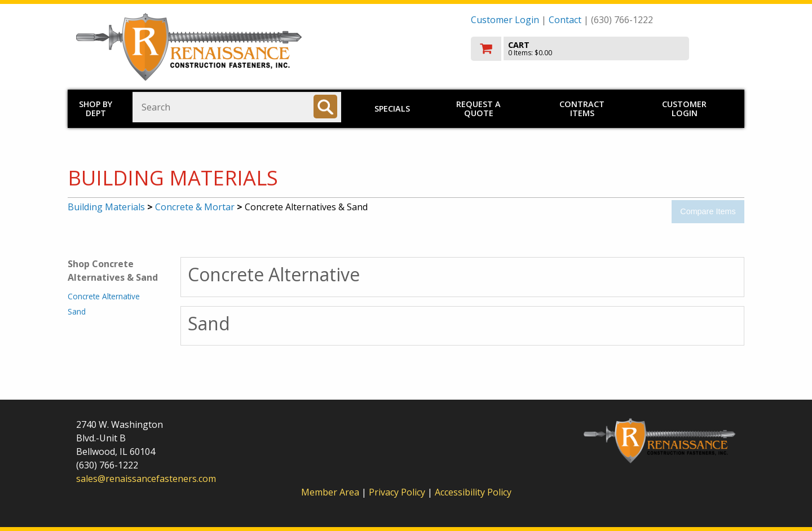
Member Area (330, 492)
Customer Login (505, 20)
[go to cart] (603, 49)
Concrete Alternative (104, 296)
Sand (77, 311)
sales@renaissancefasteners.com (146, 479)
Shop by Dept (96, 109)
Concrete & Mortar (195, 207)
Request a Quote (478, 109)
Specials (392, 109)
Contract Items (582, 109)
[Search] (325, 107)
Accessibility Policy (473, 492)
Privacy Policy (398, 492)
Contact (565, 20)
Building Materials (106, 207)
